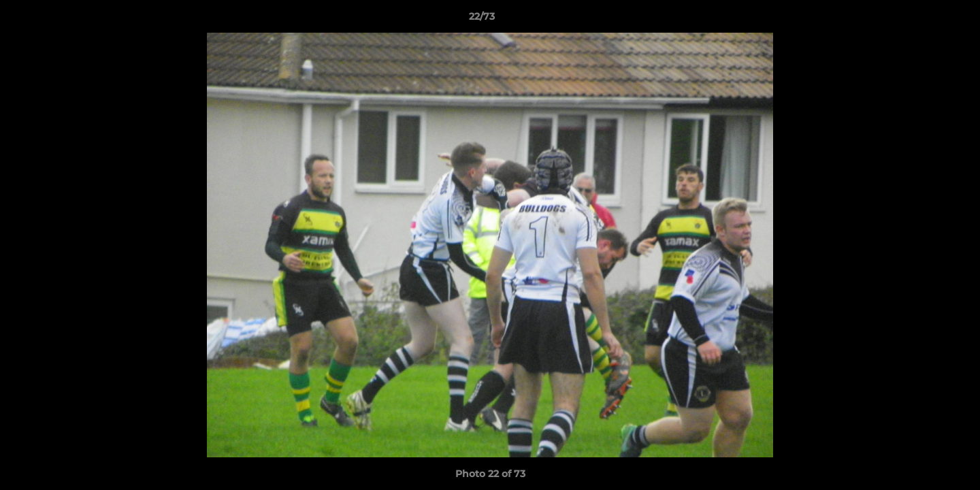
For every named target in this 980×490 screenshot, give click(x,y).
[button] (923, 20)
